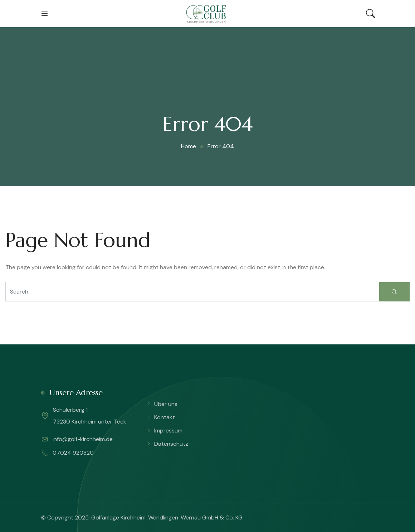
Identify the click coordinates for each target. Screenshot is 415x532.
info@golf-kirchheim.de (77, 439)
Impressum (168, 431)
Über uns (166, 404)
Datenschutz (171, 444)
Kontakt (165, 417)
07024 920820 (68, 453)
